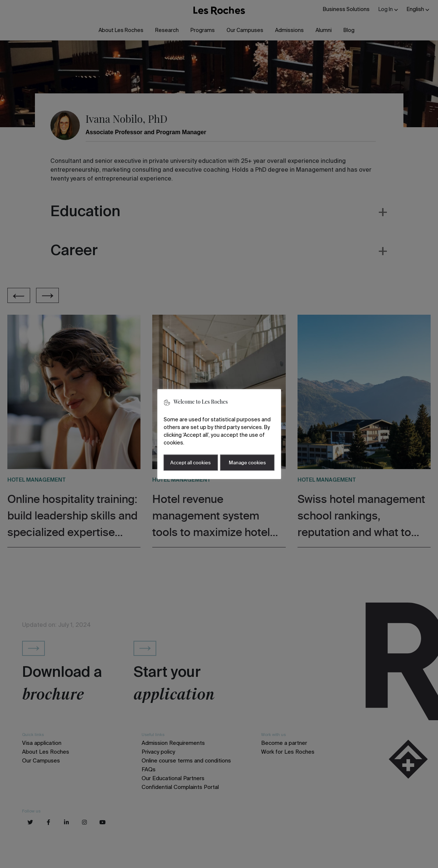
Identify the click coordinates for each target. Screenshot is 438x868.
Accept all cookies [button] (190, 463)
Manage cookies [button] (247, 463)
